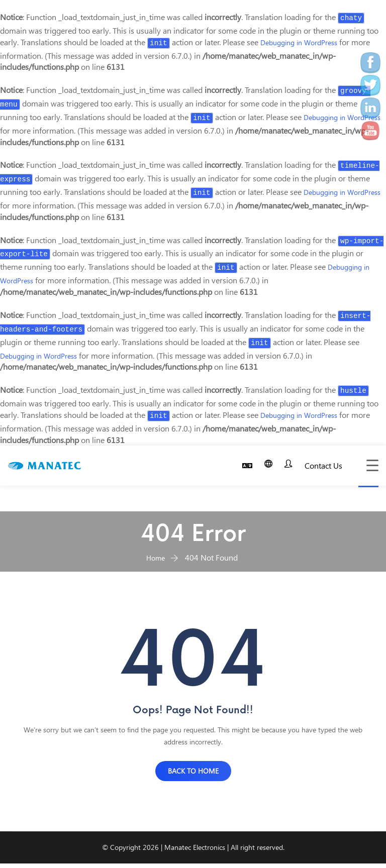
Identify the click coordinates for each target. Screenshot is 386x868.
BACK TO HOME (193, 776)
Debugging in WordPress (304, 42)
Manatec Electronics (195, 852)
